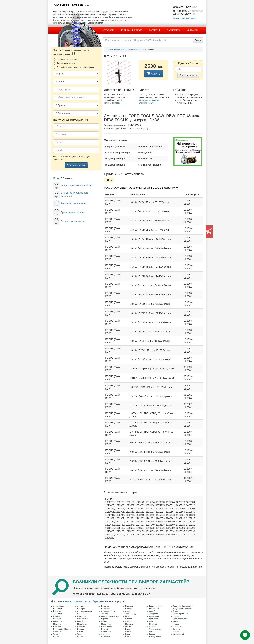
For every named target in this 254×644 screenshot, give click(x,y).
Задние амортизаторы (65, 63)
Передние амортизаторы (66, 59)
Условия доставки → (113, 103)
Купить (154, 74)
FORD (109, 180)
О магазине (173, 30)
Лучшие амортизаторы (72, 212)
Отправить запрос (76, 165)
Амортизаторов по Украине (84, 601)
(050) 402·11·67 (185, 7)
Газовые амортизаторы (73, 221)
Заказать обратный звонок (184, 18)
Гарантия (155, 30)
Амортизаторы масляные (74, 203)
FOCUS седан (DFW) (139, 188)
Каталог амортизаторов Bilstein (77, 185)
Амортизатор (68, 5)
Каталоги (108, 30)
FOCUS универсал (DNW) (165, 188)
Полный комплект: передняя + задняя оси (74, 67)
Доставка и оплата (131, 30)
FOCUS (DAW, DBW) (115, 188)
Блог (57, 178)
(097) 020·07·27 (188, 11)
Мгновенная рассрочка (149, 100)
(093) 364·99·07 (184, 15)
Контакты (192, 30)
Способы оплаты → (148, 103)
